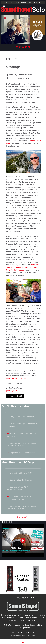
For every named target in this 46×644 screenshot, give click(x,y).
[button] (2, 522)
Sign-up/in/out (23, 517)
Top (23, 643)
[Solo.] (23, 10)
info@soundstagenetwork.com (23, 635)
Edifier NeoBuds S (22, 267)
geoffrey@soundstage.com (17, 378)
